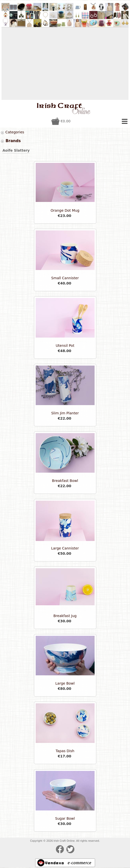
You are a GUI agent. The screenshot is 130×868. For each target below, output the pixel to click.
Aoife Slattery (16, 150)
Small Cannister (65, 278)
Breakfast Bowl (65, 481)
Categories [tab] (12, 132)
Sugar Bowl (65, 818)
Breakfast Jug (65, 616)
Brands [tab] (11, 141)
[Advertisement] (65, 64)
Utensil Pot (65, 346)
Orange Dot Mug (65, 210)
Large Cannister (65, 548)
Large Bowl (65, 683)
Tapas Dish (65, 751)
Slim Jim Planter (65, 413)
